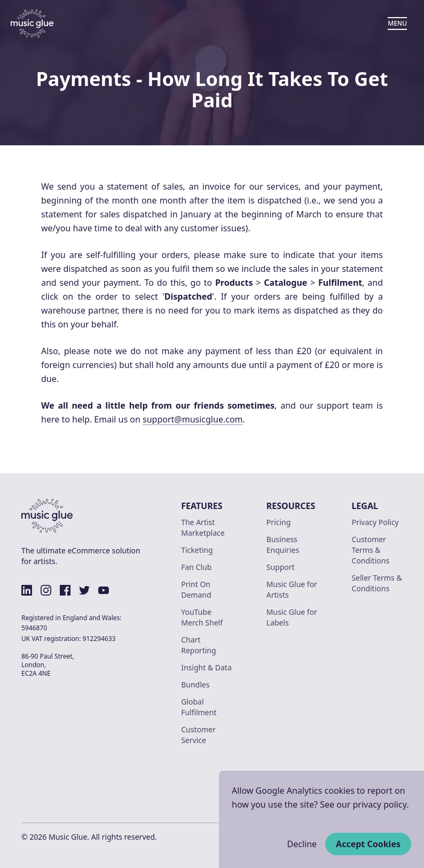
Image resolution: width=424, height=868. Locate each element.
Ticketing (197, 550)
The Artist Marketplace (203, 527)
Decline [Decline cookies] (302, 844)
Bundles (195, 685)
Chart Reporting (198, 645)
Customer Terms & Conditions (370, 550)
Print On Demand (196, 589)
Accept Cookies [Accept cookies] (368, 844)
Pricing (278, 522)
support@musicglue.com (193, 419)
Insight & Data (206, 667)
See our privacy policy (363, 804)
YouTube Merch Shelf (202, 617)
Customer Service (198, 735)
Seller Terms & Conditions (376, 583)
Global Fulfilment (199, 707)
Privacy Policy (375, 522)
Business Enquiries (283, 545)
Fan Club (196, 567)
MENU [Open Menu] (397, 23)
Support (281, 567)
